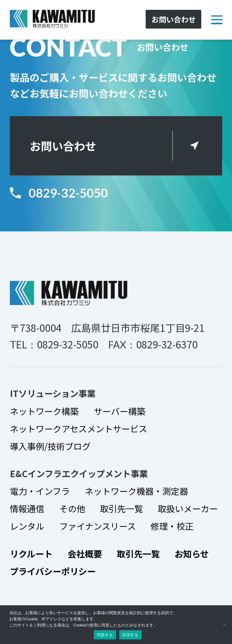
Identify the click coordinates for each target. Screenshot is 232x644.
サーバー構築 (120, 411)
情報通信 (27, 508)
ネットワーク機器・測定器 (136, 491)
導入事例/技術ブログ (50, 446)
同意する (105, 635)
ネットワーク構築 (44, 411)
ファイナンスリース (98, 526)
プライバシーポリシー (53, 571)
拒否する (130, 635)
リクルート (31, 554)
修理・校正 (172, 526)
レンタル (27, 526)
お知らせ (192, 554)
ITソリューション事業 (53, 393)
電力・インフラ (40, 491)
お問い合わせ (63, 146)
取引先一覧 (121, 508)
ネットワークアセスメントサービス (79, 428)
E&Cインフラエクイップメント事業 (79, 473)
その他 (72, 508)
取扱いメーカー (188, 508)
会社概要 (85, 554)
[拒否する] (224, 625)
